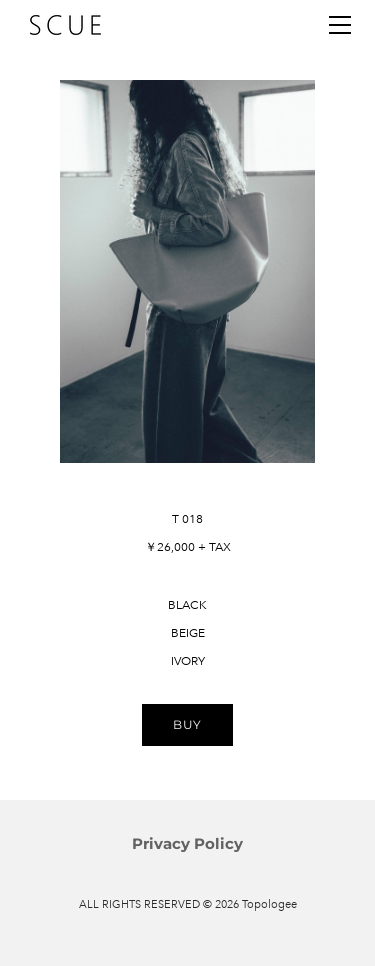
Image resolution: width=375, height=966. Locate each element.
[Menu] (340, 25)
